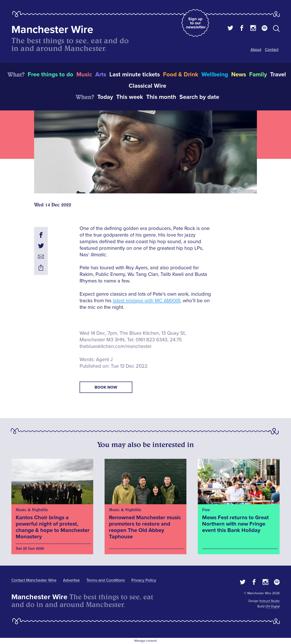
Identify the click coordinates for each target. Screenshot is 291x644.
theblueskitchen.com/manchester (116, 346)
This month (161, 97)
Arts (101, 75)
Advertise (71, 580)
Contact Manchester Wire (34, 580)
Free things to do (50, 75)
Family (258, 75)
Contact (272, 50)
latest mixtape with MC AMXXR (147, 301)
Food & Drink (181, 75)
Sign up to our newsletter (196, 23)
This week (130, 97)
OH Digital (272, 606)
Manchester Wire (52, 30)
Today (105, 97)
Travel (278, 75)
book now (106, 387)
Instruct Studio (270, 601)
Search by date (199, 97)
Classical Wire (147, 86)
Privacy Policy (144, 580)
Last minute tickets (135, 75)
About (256, 50)
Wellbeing (215, 75)
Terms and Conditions (106, 580)
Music (84, 75)
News (239, 75)
